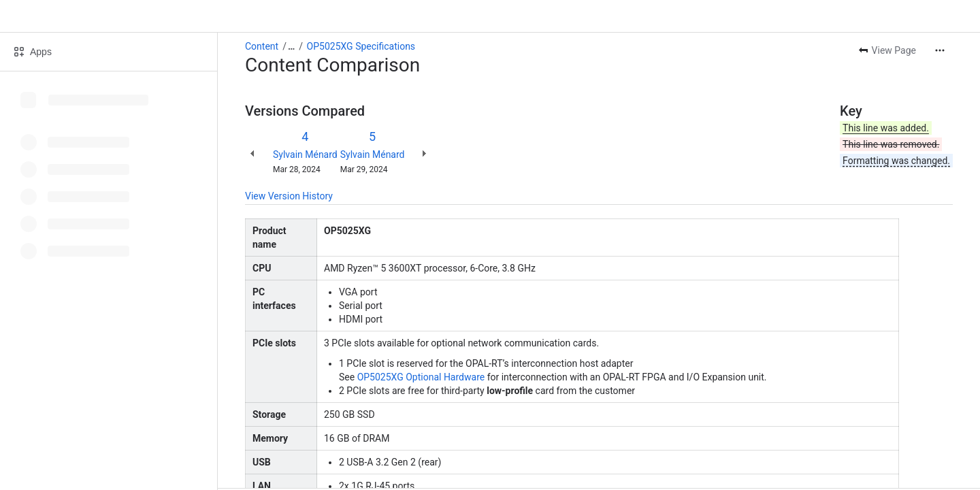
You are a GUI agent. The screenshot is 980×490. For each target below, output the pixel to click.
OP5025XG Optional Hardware (421, 377)
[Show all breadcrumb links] (291, 46)
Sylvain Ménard (305, 154)
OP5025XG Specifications (361, 46)
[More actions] (940, 50)
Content (262, 46)
